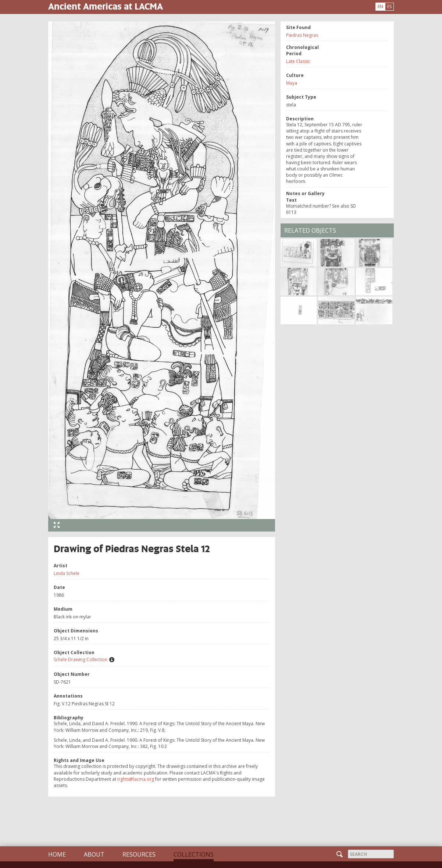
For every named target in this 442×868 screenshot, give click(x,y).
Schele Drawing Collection (81, 659)
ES (389, 6)
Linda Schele (67, 573)
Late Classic (298, 61)
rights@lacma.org (136, 779)
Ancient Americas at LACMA (106, 6)
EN (380, 6)
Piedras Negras (302, 35)
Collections (194, 854)
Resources (139, 854)
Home (57, 854)
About (94, 854)
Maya (292, 83)
